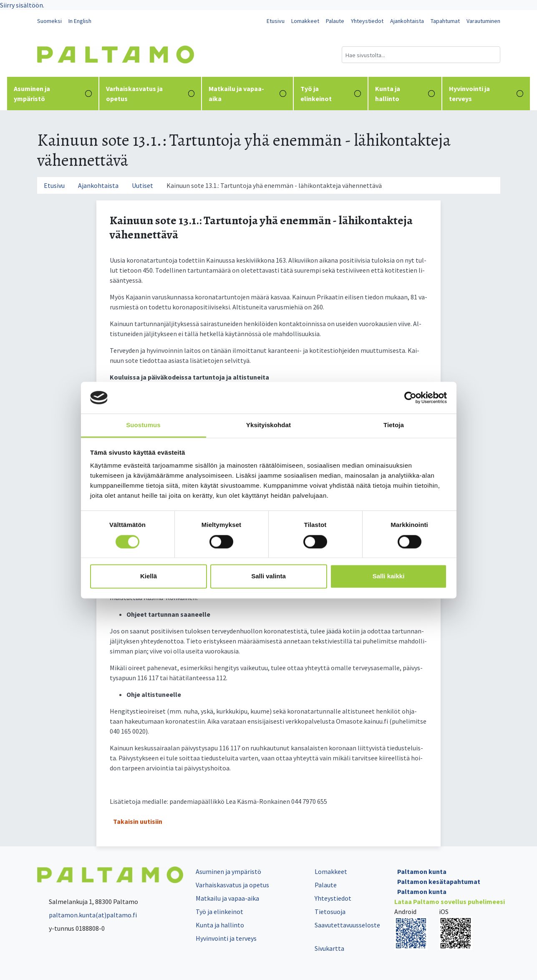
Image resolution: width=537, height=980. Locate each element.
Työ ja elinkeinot (330, 94)
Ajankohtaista (407, 21)
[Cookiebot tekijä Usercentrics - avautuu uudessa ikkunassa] (410, 398)
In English (80, 21)
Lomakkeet (305, 21)
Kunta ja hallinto (405, 94)
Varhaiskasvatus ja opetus (150, 94)
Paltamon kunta (422, 871)
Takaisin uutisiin (138, 821)
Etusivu (276, 21)
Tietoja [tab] (394, 425)
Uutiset (142, 185)
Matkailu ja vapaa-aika (247, 94)
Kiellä (149, 576)
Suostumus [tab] (143, 425)
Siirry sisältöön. (22, 5)
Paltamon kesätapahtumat (439, 881)
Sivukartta (329, 948)
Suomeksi (49, 21)
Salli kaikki (389, 576)
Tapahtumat (445, 21)
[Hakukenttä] (421, 55)
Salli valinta (268, 576)
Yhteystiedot (367, 21)
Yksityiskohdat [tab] (268, 425)
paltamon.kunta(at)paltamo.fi (87, 915)
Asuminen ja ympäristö (53, 94)
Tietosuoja (330, 912)
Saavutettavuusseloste (347, 925)
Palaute (335, 21)
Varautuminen (483, 21)
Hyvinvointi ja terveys (486, 94)
